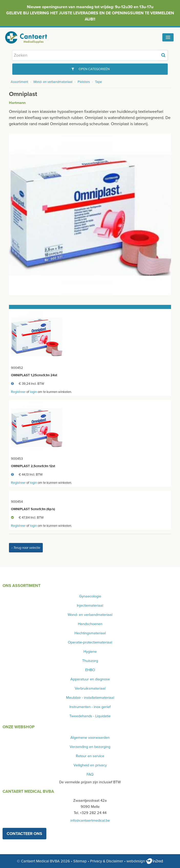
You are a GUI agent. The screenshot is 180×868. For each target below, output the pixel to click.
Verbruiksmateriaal (90, 688)
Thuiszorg (90, 661)
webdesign (145, 861)
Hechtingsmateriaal (90, 633)
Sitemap (80, 861)
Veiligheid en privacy (90, 765)
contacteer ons (24, 834)
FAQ (90, 774)
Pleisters (84, 82)
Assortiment (19, 82)
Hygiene (90, 652)
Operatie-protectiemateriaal (90, 642)
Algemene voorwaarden (90, 738)
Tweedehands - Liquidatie (90, 716)
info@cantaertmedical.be (90, 821)
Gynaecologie (90, 596)
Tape (98, 82)
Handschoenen (90, 624)
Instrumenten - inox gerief (90, 707)
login (33, 392)
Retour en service (90, 756)
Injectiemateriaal (90, 606)
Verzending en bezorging (90, 747)
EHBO (90, 670)
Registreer (18, 392)
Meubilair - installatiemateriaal (90, 698)
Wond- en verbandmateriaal (53, 82)
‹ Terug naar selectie (26, 548)
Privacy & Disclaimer (107, 861)
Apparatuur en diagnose (90, 679)
